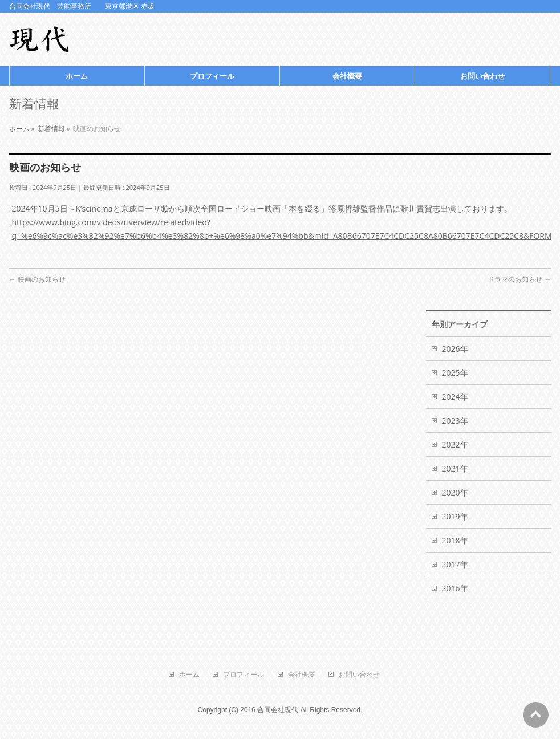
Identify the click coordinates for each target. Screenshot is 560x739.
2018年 (455, 540)
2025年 (455, 373)
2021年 (455, 468)
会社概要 (302, 675)
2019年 (455, 516)
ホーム (189, 675)
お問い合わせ (359, 675)
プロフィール (244, 675)
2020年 (455, 492)
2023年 (455, 421)
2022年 (455, 444)
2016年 (455, 588)
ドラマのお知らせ (519, 279)
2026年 (455, 349)
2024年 (455, 397)
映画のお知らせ (37, 279)
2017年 (455, 564)
